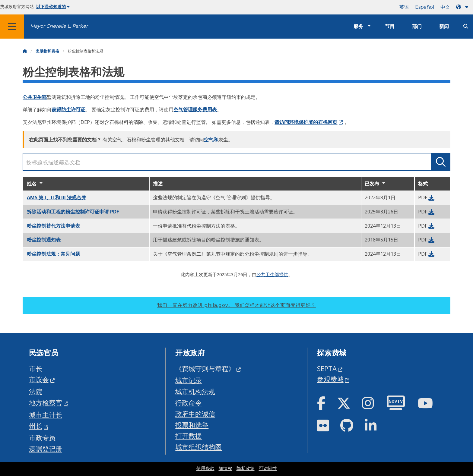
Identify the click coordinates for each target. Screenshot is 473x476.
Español (425, 7)
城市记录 (189, 380)
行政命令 (189, 403)
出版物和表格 (47, 51)
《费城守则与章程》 (205, 369)
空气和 (211, 140)
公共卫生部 (35, 97)
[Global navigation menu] (12, 27)
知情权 (225, 468)
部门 (417, 26)
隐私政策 (246, 468)
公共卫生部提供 (272, 274)
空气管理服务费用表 (195, 109)
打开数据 (189, 436)
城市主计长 (46, 415)
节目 (390, 26)
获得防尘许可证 (68, 109)
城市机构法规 (195, 391)
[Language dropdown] (463, 7)
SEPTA (327, 369)
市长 (36, 369)
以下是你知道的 (53, 7)
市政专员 (42, 438)
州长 (36, 426)
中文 (445, 7)
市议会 (39, 379)
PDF (73, 212)
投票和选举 (192, 425)
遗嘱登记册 (46, 449)
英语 (404, 7)
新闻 (444, 26)
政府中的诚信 (195, 414)
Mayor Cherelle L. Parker (59, 26)
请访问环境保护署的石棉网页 (306, 122)
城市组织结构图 (198, 447)
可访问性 (268, 468)
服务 (358, 26)
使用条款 (205, 468)
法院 (36, 391)
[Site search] (466, 26)
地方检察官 (46, 403)
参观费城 (330, 379)
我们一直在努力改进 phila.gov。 (237, 305)
